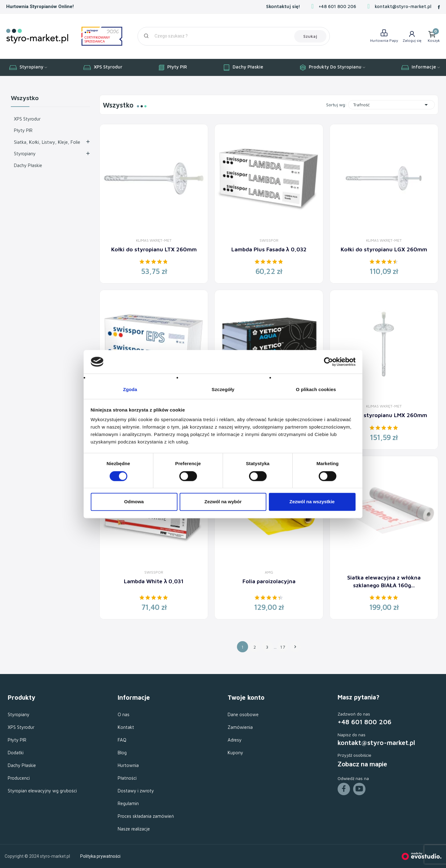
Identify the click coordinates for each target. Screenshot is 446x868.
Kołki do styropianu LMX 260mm (384, 415)
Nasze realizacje (134, 829)
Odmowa (134, 502)
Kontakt (126, 727)
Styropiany (25, 154)
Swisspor (269, 240)
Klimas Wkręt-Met (154, 240)
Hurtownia (128, 765)
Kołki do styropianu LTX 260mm (154, 249)
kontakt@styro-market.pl (403, 6)
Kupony (235, 753)
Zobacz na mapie (362, 764)
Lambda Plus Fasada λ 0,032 (269, 249)
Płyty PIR (23, 130)
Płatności (127, 778)
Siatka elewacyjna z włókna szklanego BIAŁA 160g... (384, 581)
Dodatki (16, 753)
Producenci (19, 778)
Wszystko (25, 98)
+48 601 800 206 (337, 6)
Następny (295, 647)
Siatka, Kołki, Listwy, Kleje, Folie (47, 142)
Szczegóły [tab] (223, 390)
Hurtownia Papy (384, 40)
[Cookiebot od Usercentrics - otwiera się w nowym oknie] (328, 362)
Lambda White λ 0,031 (154, 581)
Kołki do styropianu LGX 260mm (384, 249)
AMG (269, 572)
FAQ (122, 740)
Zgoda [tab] (130, 390)
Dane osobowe (243, 714)
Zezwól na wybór (223, 502)
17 (283, 647)
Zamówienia (240, 727)
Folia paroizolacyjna (269, 581)
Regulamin (128, 803)
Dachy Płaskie (28, 165)
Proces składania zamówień (146, 816)
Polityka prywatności (100, 856)
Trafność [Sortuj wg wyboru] (391, 105)
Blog (122, 753)
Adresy (235, 740)
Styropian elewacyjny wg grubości (42, 791)
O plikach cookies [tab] (316, 390)
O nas (124, 714)
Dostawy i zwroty (136, 791)
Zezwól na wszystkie (312, 502)
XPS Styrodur (27, 119)
